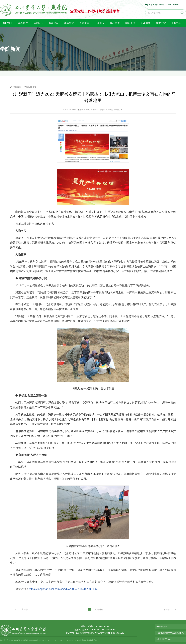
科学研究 (69, 23)
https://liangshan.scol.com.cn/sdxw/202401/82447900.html (63, 589)
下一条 (167, 609)
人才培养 (84, 23)
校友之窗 (161, 23)
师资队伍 (38, 23)
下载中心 (176, 23)
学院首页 (8, 23)
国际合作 (130, 23)
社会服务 (146, 23)
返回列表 (99, 609)
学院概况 (23, 23)
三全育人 (100, 23)
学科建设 (54, 23)
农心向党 (115, 23)
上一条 (25, 609)
